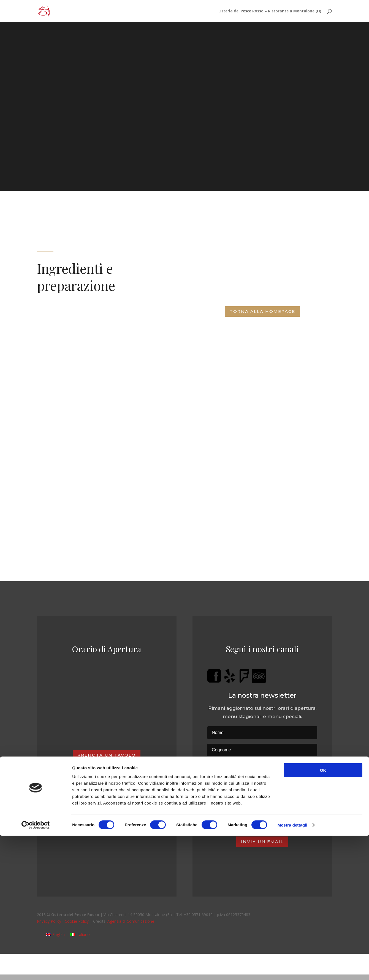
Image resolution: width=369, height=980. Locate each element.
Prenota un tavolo (107, 755)
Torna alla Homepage (262, 311)
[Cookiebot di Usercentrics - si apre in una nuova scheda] (36, 969)
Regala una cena (107, 819)
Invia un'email (262, 842)
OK (323, 914)
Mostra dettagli (292, 969)
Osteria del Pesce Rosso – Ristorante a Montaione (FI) (270, 11)
